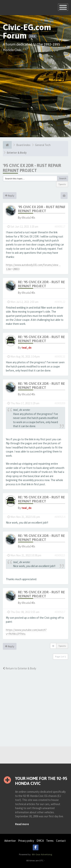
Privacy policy (26, 841)
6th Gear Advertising (42, 854)
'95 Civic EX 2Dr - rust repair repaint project (32, 168)
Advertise (10, 841)
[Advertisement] (35, 92)
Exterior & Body (17, 153)
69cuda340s (28, 218)
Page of (60, 657)
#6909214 (60, 517)
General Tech (43, 145)
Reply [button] (10, 196)
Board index (23, 145)
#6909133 (60, 357)
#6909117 (60, 227)
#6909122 (60, 302)
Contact (61, 841)
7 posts (62, 184)
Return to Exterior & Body (20, 668)
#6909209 (60, 403)
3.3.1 (33, 36)
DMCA (40, 841)
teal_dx (27, 348)
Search (63, 178)
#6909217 (60, 612)
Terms (50, 841)
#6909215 (60, 555)
